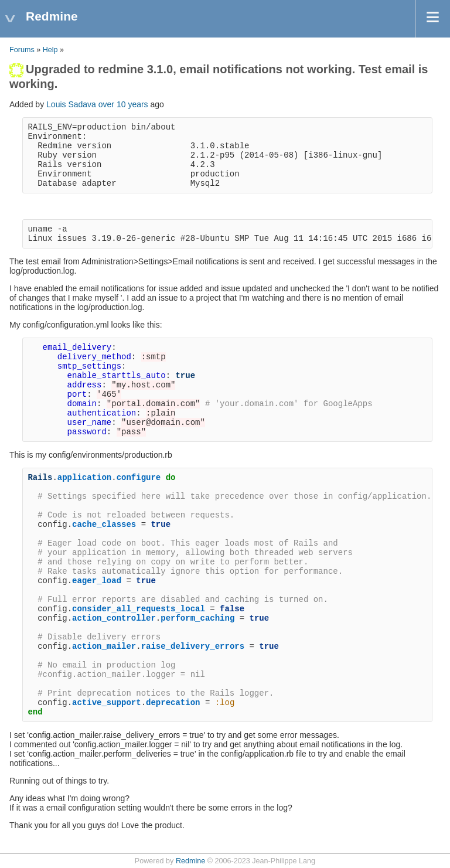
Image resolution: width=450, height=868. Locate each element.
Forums (22, 50)
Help (50, 50)
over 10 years (123, 104)
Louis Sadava (71, 104)
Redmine (190, 861)
